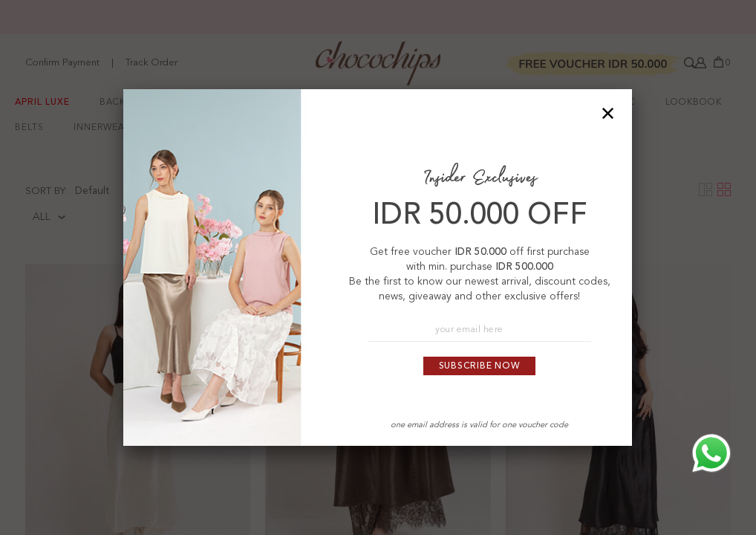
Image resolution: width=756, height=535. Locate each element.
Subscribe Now (480, 366)
